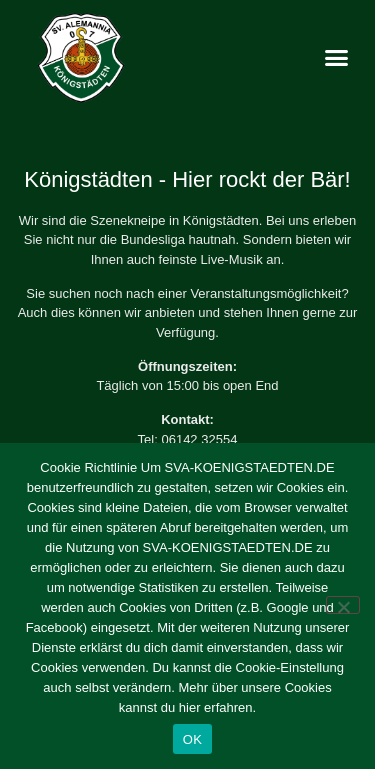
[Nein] (343, 605)
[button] (337, 58)
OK (192, 739)
